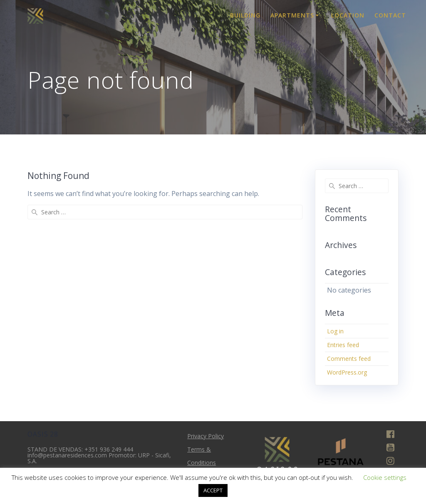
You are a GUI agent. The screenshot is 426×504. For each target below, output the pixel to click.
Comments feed (349, 359)
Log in (335, 331)
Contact (390, 15)
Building (245, 15)
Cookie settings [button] (385, 477)
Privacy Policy (206, 436)
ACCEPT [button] (213, 490)
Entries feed (343, 345)
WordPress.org (347, 372)
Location (348, 15)
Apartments (292, 15)
